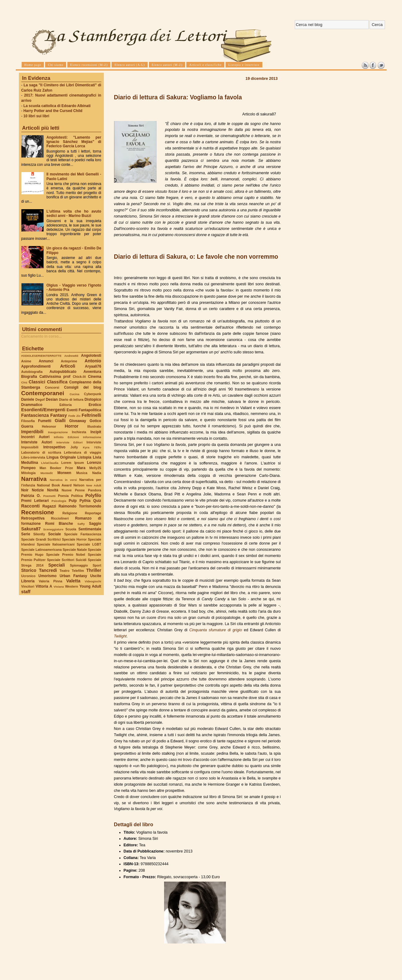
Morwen (64, 473)
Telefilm (78, 571)
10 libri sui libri (36, 116)
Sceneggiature (53, 529)
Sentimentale (90, 529)
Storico (29, 570)
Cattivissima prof (55, 377)
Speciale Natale (75, 550)
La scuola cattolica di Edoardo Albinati (57, 106)
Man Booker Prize (56, 468)
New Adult (94, 485)
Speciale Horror (74, 539)
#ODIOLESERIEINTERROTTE (41, 356)
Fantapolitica (90, 410)
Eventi (72, 410)
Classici (37, 382)
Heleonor (49, 426)
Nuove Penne (73, 490)
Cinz (24, 382)
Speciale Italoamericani (56, 544)
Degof (40, 399)
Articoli (68, 366)
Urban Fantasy (73, 576)
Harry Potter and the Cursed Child (53, 111)
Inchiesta (79, 432)
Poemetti (49, 496)
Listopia (84, 457)
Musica (82, 473)
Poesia (63, 496)
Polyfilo (93, 495)
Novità (53, 490)
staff (26, 592)
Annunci (46, 361)
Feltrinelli (91, 415)
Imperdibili (32, 432)
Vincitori (28, 586)
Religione (70, 513)
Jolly (74, 447)
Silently (39, 534)
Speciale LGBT (89, 544)
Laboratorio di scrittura (41, 452)
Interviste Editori (69, 442)
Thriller (94, 570)
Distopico (93, 399)
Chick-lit (79, 377)
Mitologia (29, 473)
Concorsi (52, 387)
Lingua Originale (61, 457)
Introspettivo (54, 447)
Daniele (28, 399)
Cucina (74, 394)
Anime (26, 361)
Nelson (79, 485)
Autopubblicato (63, 372)
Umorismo (47, 576)
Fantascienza (35, 415)
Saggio (95, 524)
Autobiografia (32, 372)
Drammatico (32, 405)
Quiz (97, 501)
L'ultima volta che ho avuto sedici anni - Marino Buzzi (74, 214)
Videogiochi (93, 581)
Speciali (57, 565)
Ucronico (28, 576)
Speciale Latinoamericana (42, 550)
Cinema (95, 377)
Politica (77, 496)
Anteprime (69, 361)
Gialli (60, 421)
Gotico (95, 421)
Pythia (85, 501)
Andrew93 (71, 356)
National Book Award (54, 485)
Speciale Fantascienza (83, 534)
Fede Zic (74, 416)
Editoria (66, 405)
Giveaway (78, 421)
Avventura (92, 372)
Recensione (38, 512)
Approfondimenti (36, 366)
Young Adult (90, 586)
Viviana (59, 587)
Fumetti (45, 421)
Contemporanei (43, 393)
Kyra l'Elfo (92, 447)
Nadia (97, 473)
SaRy (81, 524)
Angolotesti (91, 356)
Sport (97, 565)
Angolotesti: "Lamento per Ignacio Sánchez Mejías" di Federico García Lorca (74, 142)
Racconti (31, 506)
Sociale (55, 534)
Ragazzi (49, 506)
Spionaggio (79, 565)
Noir (25, 490)
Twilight (120, 636)
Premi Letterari (35, 501)
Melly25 (95, 468)
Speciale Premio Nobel (66, 555)
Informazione (92, 437)
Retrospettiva (33, 518)
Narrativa (34, 479)
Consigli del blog (83, 387)
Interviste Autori (37, 442)
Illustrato (94, 426)
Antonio (93, 361)
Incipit (96, 432)
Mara (81, 468)
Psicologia (59, 501)
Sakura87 (31, 529)
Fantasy (59, 415)
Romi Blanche (59, 524)
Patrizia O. (31, 496)
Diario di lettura (71, 399)
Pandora (95, 490)
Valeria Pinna (50, 581)
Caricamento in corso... (42, 336)
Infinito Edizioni (66, 437)
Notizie (38, 490)
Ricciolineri (60, 518)
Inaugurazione (58, 432)
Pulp (73, 501)
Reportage (93, 513)
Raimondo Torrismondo (80, 506)
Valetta (73, 581)
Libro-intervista (33, 457)
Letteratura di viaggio (83, 452)
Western (72, 586)
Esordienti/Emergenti (43, 410)
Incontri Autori (36, 437)
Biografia (29, 377)
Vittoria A (44, 586)
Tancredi (48, 570)
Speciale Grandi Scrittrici (41, 539)
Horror (71, 426)
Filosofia (28, 421)
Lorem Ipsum (73, 463)
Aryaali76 (93, 366)
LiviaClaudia (50, 463)
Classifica (57, 382)
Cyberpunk (93, 394)
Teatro (65, 571)
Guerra (27, 426)
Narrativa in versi (63, 480)
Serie (26, 534)
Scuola (71, 529)
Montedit (47, 473)
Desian (52, 399)
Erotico (95, 405)
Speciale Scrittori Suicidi (67, 560)
